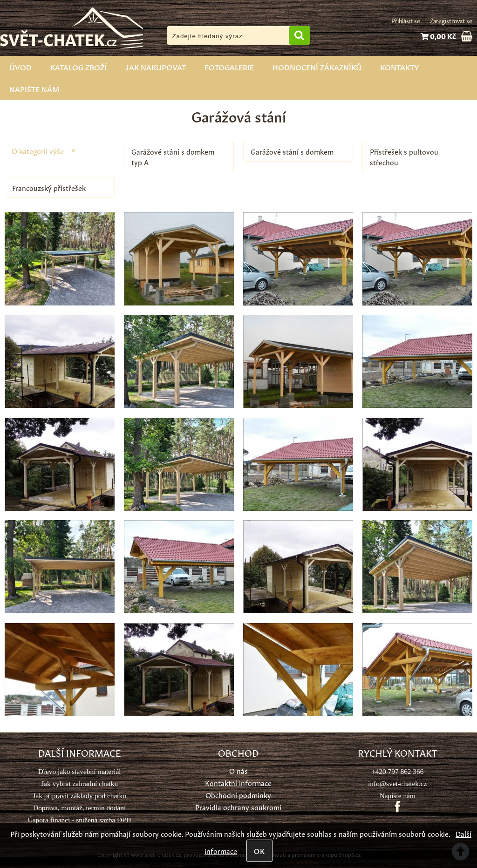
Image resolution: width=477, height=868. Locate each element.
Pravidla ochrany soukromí (238, 807)
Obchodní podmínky (238, 795)
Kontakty (399, 67)
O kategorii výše (38, 151)
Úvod (20, 67)
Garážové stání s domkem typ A (173, 156)
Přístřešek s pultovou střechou (404, 156)
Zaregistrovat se (451, 20)
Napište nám (34, 88)
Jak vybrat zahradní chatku (79, 783)
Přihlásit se (406, 20)
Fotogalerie (229, 67)
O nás (238, 770)
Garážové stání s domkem (292, 151)
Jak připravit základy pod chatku (79, 796)
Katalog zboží (78, 67)
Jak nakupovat (156, 67)
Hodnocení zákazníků (317, 67)
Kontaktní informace (238, 783)
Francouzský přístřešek (49, 187)
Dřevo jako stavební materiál (80, 771)
